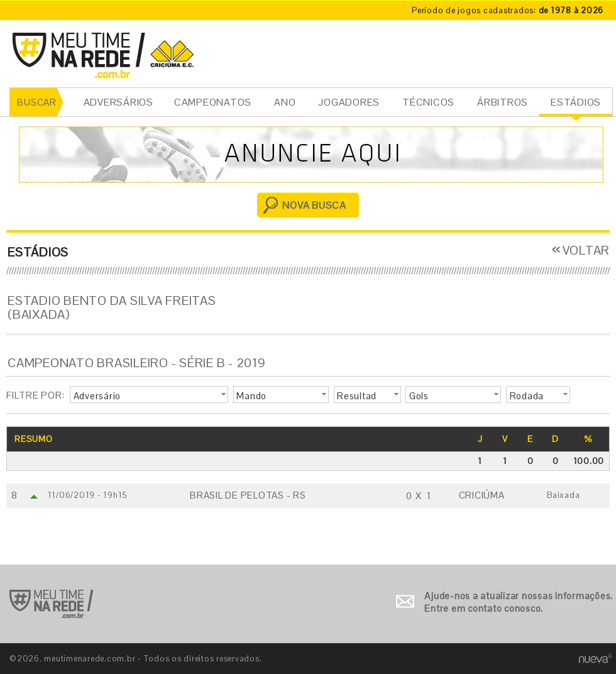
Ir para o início (51, 604)
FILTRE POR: (35, 395)
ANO (285, 102)
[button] (149, 395)
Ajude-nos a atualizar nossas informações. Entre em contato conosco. (519, 602)
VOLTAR (586, 250)
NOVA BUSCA (314, 205)
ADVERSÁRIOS (118, 102)
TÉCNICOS (428, 102)
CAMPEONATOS (213, 102)
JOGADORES (349, 102)
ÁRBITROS (503, 102)
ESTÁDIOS (576, 102)
